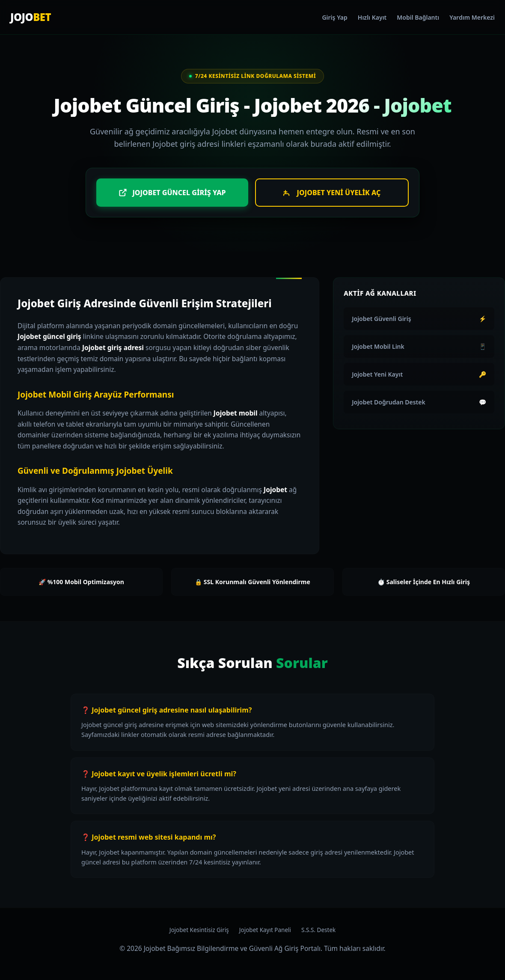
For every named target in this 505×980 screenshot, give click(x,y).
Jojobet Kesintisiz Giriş (199, 930)
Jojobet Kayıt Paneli (265, 930)
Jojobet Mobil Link (419, 346)
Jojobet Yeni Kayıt (419, 374)
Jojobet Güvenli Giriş (419, 319)
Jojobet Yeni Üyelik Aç (332, 193)
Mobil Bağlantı (418, 17)
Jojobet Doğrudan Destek (419, 402)
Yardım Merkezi (472, 17)
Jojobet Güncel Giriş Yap (172, 193)
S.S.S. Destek (318, 930)
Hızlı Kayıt (372, 17)
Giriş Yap (334, 17)
